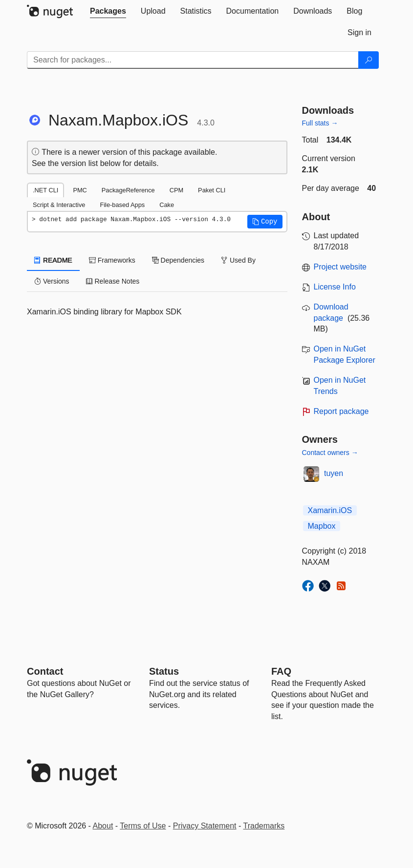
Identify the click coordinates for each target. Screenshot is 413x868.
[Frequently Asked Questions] (281, 671)
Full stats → (320, 123)
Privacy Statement (205, 826)
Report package (341, 411)
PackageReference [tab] (128, 190)
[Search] (369, 60)
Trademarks (264, 826)
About (103, 826)
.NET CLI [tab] (45, 190)
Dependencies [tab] (178, 260)
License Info (335, 287)
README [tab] (53, 260)
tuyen (334, 473)
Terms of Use (143, 826)
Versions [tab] (52, 281)
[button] (265, 222)
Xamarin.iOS (330, 510)
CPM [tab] (176, 190)
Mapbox (322, 526)
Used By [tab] (238, 260)
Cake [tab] (167, 205)
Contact (45, 671)
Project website (340, 267)
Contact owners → (330, 453)
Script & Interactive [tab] (59, 205)
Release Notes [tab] (113, 281)
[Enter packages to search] (193, 60)
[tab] (108, 11)
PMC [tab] (80, 190)
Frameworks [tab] (112, 260)
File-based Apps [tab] (122, 205)
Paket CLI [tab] (212, 190)
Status (164, 671)
